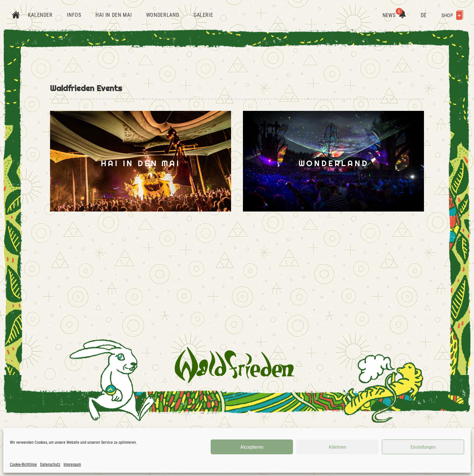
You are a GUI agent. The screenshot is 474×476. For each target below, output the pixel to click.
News (394, 15)
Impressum (72, 464)
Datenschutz (50, 464)
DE (423, 15)
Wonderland (163, 15)
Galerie (203, 15)
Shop (452, 15)
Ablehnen (337, 447)
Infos (74, 15)
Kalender (40, 15)
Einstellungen (423, 447)
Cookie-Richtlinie (23, 464)
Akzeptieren (252, 447)
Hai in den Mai (114, 15)
